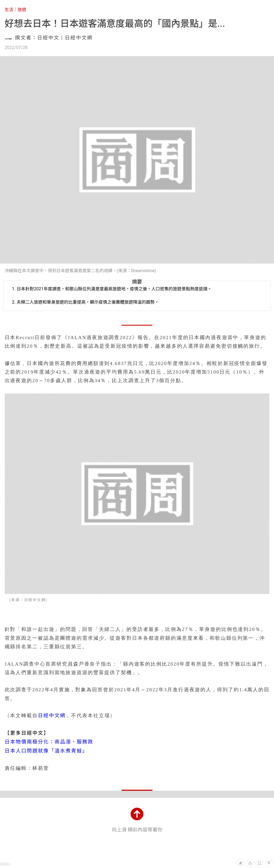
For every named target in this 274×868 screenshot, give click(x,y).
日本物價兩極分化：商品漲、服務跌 (49, 742)
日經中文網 (52, 716)
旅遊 (22, 10)
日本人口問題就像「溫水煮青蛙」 (46, 751)
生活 (9, 10)
